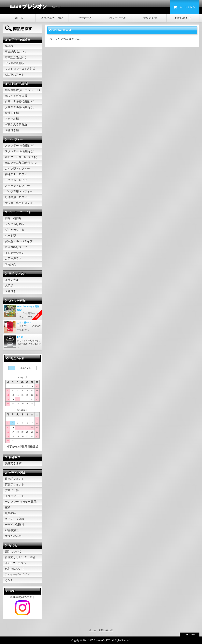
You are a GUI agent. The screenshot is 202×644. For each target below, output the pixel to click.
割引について (13, 552)
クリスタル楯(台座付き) (20, 102)
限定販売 (10, 264)
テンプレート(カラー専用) (21, 502)
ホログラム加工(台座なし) (21, 163)
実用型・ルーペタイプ (19, 241)
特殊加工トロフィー (17, 174)
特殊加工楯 (12, 113)
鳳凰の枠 (10, 513)
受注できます (13, 463)
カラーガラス (13, 259)
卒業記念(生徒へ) (15, 57)
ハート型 (10, 236)
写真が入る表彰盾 (16, 124)
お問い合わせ (183, 18)
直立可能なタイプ (16, 247)
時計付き (10, 291)
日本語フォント (15, 479)
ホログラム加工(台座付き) (21, 157)
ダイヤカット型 (15, 230)
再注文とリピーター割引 (20, 557)
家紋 (8, 507)
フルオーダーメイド (17, 574)
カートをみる (188, 7)
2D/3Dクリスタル (16, 563)
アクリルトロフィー (17, 180)
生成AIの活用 (13, 536)
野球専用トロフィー (17, 197)
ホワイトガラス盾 (16, 96)
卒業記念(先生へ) (15, 52)
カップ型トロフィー (17, 169)
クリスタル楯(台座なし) (20, 107)
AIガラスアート (15, 75)
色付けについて (15, 569)
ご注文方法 (85, 18)
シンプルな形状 (15, 224)
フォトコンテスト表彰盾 (20, 69)
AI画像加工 (12, 530)
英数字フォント (15, 485)
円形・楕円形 (13, 218)
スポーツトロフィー (17, 186)
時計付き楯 (12, 130)
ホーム (19, 18)
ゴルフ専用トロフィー (19, 191)
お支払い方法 (117, 18)
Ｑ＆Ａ (9, 580)
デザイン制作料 (15, 525)
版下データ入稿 (15, 519)
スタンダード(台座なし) (20, 151)
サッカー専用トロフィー (20, 203)
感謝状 (9, 46)
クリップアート (15, 496)
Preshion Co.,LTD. (102, 640)
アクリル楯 (12, 119)
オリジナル (12, 280)
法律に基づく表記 (52, 18)
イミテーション (15, 253)
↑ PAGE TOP (190, 634)
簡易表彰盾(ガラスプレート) (22, 90)
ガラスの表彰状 (15, 63)
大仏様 (9, 285)
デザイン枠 (12, 490)
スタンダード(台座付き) (20, 146)
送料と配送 (150, 18)
